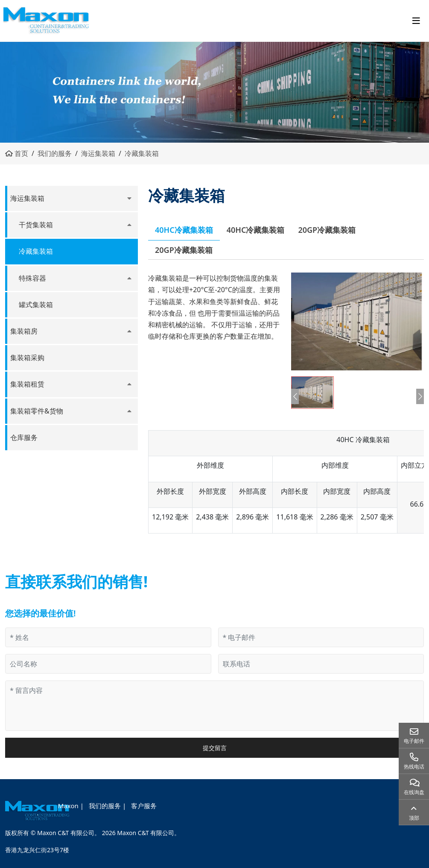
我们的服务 (55, 153)
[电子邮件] (321, 637)
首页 (21, 153)
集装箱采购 (27, 358)
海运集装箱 (98, 153)
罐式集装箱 (36, 305)
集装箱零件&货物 (37, 411)
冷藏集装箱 (142, 153)
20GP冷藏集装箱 (327, 230)
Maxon (68, 806)
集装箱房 (24, 331)
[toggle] (416, 21)
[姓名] (108, 637)
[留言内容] (214, 706)
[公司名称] (108, 664)
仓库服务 (24, 437)
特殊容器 (32, 278)
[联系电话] (321, 664)
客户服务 (144, 806)
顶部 (414, 818)
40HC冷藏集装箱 (184, 230)
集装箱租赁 (27, 384)
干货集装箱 (36, 225)
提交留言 (215, 748)
